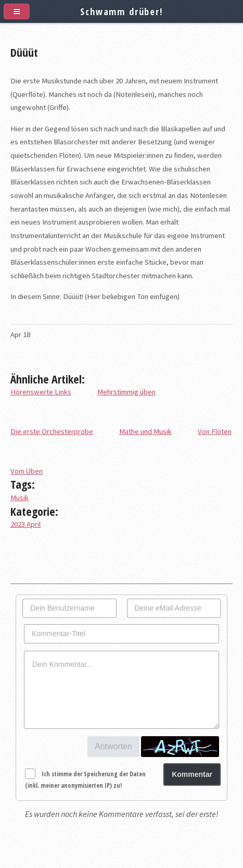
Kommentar (192, 774)
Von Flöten (215, 431)
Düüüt (24, 52)
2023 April (25, 524)
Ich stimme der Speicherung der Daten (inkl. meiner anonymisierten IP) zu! (85, 780)
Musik (20, 498)
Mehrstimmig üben (126, 392)
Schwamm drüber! (122, 11)
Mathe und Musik (145, 431)
